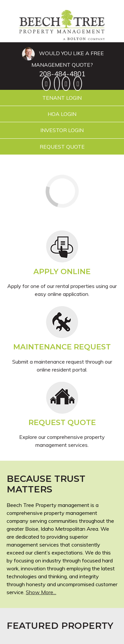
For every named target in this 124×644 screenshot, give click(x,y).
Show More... (41, 592)
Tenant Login (62, 98)
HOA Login (62, 114)
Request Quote (62, 147)
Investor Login (62, 130)
